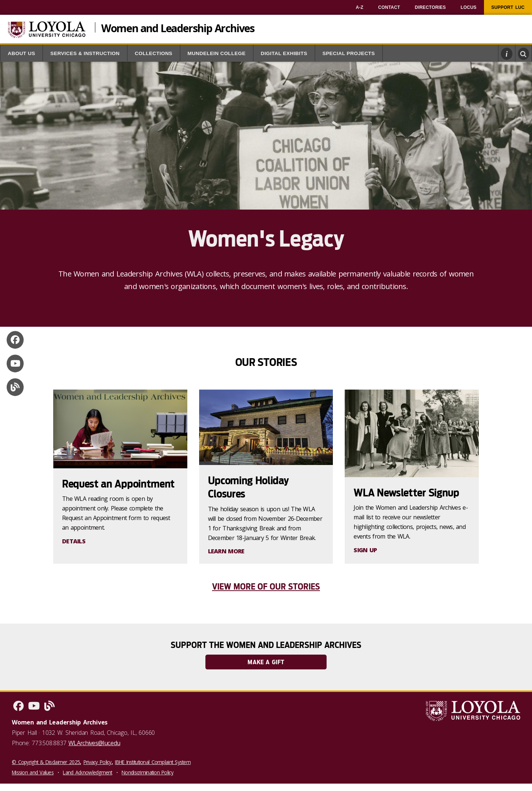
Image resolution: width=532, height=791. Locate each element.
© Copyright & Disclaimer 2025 (46, 762)
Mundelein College (217, 53)
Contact (389, 7)
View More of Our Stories (266, 587)
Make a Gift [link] (266, 662)
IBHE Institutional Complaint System (153, 762)
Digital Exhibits (284, 53)
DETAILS (74, 541)
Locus (469, 7)
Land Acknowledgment (87, 772)
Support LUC (508, 7)
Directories (430, 7)
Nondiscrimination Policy (147, 772)
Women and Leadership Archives (178, 27)
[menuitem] (360, 7)
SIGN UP (365, 550)
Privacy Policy (98, 762)
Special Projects (349, 53)
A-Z (360, 7)
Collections (154, 53)
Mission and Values (33, 772)
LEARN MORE (226, 551)
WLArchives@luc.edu (94, 743)
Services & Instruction (85, 53)
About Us (21, 53)
